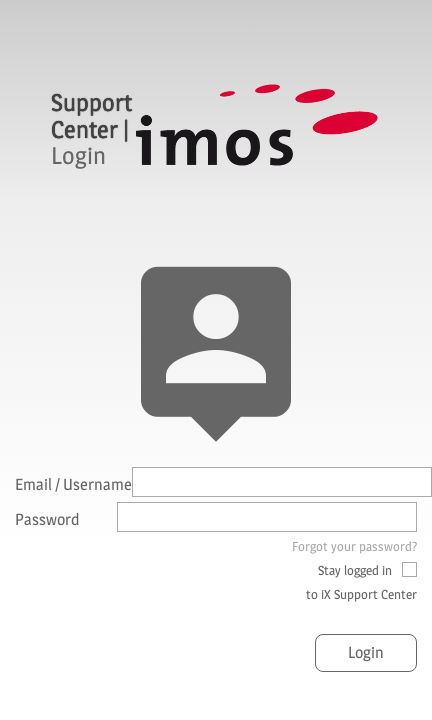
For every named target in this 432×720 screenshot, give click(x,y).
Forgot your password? (354, 546)
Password (47, 519)
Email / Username (73, 484)
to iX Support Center (361, 594)
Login (366, 652)
